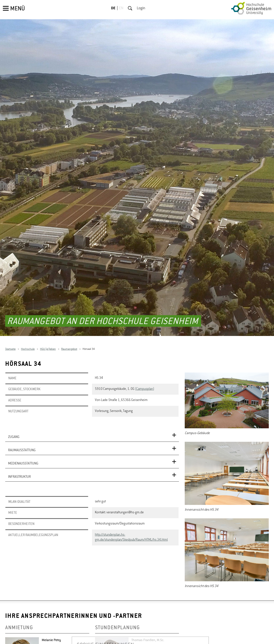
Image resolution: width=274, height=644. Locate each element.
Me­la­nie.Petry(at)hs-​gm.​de (61, 629)
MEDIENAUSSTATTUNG (23, 441)
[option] (227, 382)
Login (141, 8)
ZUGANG (14, 414)
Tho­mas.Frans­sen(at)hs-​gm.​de (154, 641)
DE (113, 8)
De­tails (47, 635)
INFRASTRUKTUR (19, 454)
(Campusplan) (145, 366)
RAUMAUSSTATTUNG (22, 428)
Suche (130, 8)
